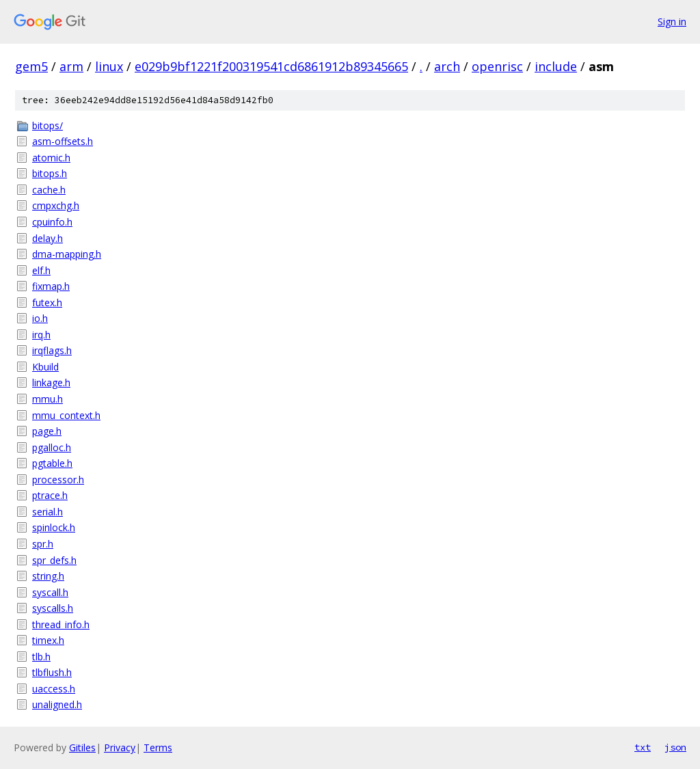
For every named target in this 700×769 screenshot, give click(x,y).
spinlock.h (54, 527)
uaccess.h (54, 689)
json (675, 747)
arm (71, 66)
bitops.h (50, 173)
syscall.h (50, 592)
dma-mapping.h (67, 254)
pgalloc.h (52, 447)
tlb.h (41, 657)
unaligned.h (57, 704)
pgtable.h (52, 463)
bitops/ (48, 125)
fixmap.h (51, 286)
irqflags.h (52, 350)
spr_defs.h (54, 560)
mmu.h (48, 399)
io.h (40, 318)
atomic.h (51, 158)
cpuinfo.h (52, 222)
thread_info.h (61, 624)
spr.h (43, 544)
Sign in (672, 22)
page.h (47, 431)
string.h (48, 576)
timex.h (48, 640)
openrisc (497, 66)
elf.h (41, 270)
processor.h (58, 480)
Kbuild (45, 367)
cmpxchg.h (56, 205)
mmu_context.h (66, 415)
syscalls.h (53, 608)
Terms (158, 747)
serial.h (48, 512)
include (556, 66)
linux (109, 66)
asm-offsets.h (63, 141)
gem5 (31, 66)
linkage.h (51, 382)
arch (447, 66)
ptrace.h (50, 495)
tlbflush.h (52, 672)
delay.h (48, 238)
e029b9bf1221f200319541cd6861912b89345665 (271, 66)
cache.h (49, 190)
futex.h (47, 302)
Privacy (120, 747)
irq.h (41, 335)
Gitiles (82, 747)
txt (643, 747)
